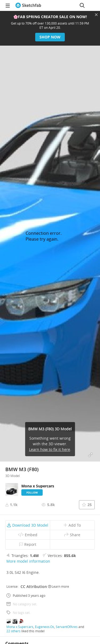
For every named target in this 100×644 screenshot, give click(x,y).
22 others (13, 631)
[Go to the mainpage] (28, 5)
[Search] (82, 5)
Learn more (59, 586)
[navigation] (8, 5)
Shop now (50, 37)
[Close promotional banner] (96, 15)
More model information (28, 561)
